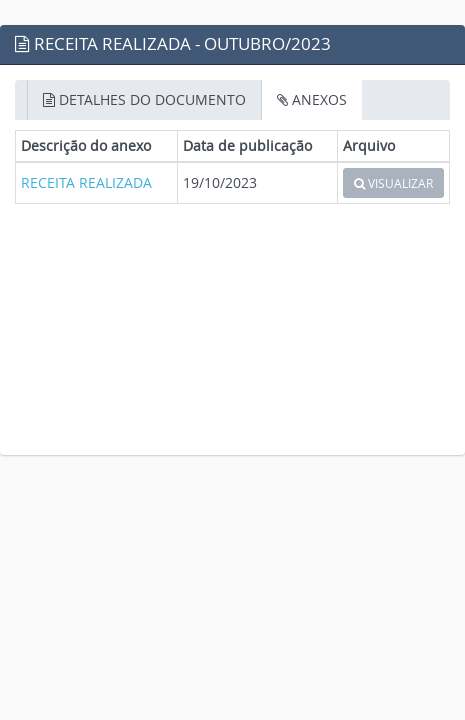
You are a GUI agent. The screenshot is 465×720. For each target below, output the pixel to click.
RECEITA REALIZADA (86, 182)
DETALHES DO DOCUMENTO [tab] (144, 99)
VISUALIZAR (393, 183)
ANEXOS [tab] (312, 99)
